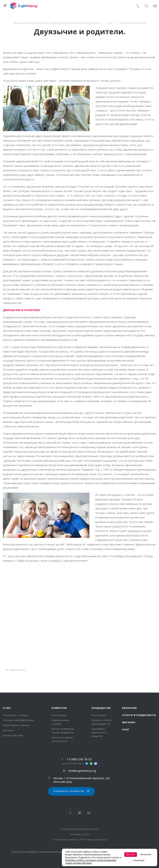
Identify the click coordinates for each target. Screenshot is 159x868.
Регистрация (59, 715)
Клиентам (59, 708)
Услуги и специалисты (139, 715)
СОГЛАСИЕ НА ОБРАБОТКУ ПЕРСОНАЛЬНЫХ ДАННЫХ (79, 840)
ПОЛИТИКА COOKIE (80, 834)
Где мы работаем (13, 735)
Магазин (129, 722)
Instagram (80, 813)
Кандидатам (101, 708)
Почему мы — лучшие (15, 715)
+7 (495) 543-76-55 (79, 759)
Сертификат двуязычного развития (99, 732)
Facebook (70, 813)
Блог (126, 730)
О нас (7, 708)
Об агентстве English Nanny (19, 720)
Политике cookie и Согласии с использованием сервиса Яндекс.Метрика (91, 862)
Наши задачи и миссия (16, 725)
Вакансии (129, 708)
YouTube (89, 813)
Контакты (9, 730)
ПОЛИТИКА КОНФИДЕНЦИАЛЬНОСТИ (80, 829)
